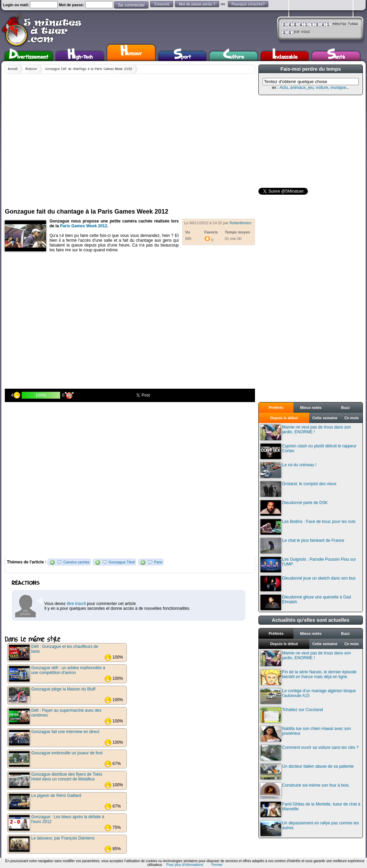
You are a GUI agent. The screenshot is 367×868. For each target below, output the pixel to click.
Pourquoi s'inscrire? (248, 4)
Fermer (217, 865)
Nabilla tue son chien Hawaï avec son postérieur (306, 734)
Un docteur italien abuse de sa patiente (307, 772)
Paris (158, 562)
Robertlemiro (240, 223)
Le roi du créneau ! (288, 470)
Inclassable (285, 56)
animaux (298, 88)
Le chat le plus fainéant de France (302, 546)
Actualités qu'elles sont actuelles (311, 620)
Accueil (13, 69)
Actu (283, 88)
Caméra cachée (76, 562)
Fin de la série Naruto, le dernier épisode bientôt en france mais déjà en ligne (309, 677)
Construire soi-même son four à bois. (305, 791)
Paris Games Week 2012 (84, 226)
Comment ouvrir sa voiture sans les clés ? (310, 753)
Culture (233, 56)
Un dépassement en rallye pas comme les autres (310, 828)
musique (338, 88)
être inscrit (76, 604)
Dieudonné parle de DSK (294, 508)
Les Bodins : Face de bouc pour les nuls (308, 527)
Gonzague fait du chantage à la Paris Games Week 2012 (89, 69)
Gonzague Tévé (122, 562)
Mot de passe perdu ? (197, 4)
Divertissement (29, 56)
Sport (182, 56)
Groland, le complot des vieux (298, 489)
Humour (131, 52)
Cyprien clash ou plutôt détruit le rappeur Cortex (308, 451)
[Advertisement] (66, 138)
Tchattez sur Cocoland (292, 715)
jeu (311, 88)
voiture (322, 88)
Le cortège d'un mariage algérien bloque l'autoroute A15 (308, 696)
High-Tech (80, 56)
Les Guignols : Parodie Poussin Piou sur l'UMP (308, 565)
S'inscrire (162, 4)
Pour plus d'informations (185, 865)
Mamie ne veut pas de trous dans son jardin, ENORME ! (306, 432)
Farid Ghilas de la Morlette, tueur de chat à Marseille (310, 809)
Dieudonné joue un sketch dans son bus (308, 584)
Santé (336, 56)
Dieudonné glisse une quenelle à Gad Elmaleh (306, 602)
